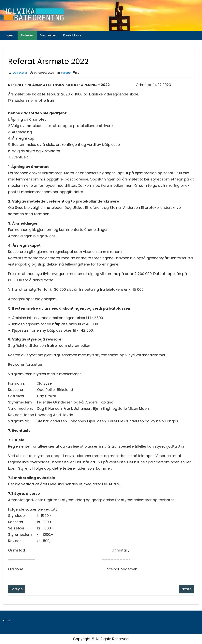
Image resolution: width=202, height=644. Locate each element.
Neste (187, 589)
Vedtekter (48, 35)
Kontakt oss (72, 35)
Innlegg (66, 73)
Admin (7, 620)
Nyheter (27, 35)
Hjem (10, 35)
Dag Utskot (20, 73)
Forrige (17, 589)
